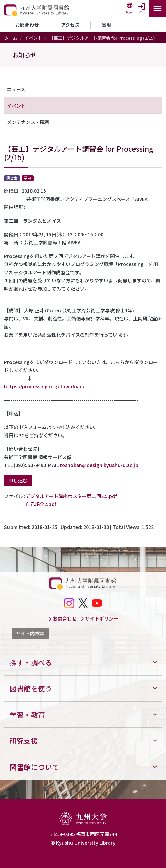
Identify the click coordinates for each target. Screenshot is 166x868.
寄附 (106, 25)
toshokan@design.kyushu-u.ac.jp (99, 465)
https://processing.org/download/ (44, 386)
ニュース (16, 89)
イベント (33, 38)
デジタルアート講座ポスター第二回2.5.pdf (71, 496)
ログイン (142, 12)
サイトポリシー (99, 618)
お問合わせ (27, 25)
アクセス (70, 25)
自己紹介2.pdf (41, 504)
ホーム (11, 38)
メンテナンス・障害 (28, 122)
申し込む (18, 480)
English (130, 12)
